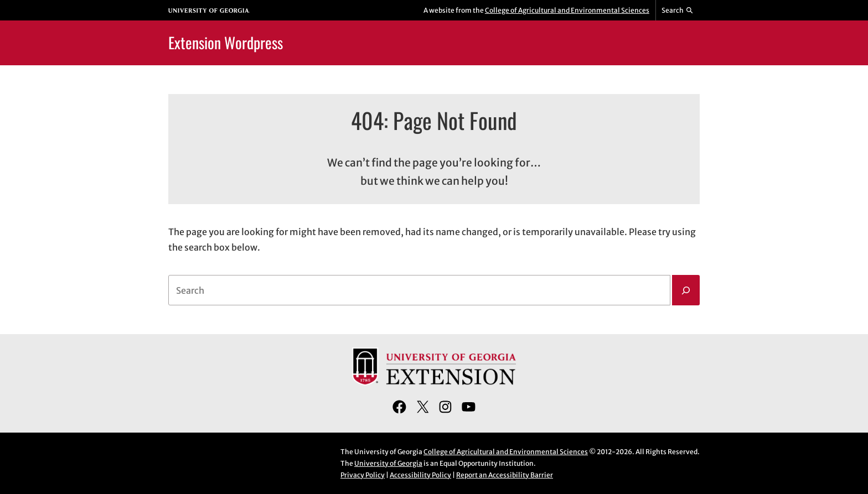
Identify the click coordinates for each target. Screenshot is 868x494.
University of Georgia (388, 463)
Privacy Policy (363, 475)
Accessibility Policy (420, 475)
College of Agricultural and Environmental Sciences (567, 10)
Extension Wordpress (226, 42)
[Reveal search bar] (678, 11)
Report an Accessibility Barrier (505, 475)
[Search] (686, 290)
